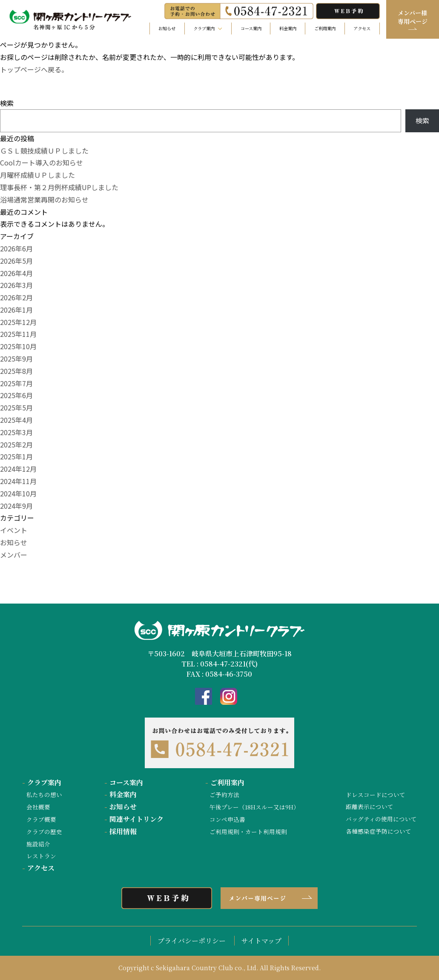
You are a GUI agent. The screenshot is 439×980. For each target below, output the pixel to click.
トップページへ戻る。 (34, 69)
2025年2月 (16, 444)
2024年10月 (18, 493)
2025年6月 (16, 395)
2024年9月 (16, 506)
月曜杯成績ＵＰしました (37, 175)
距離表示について (370, 806)
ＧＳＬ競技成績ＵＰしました (44, 151)
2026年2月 (16, 297)
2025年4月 (16, 420)
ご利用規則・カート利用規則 (248, 832)
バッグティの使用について (381, 819)
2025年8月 (16, 371)
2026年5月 (16, 261)
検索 (7, 103)
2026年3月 (16, 285)
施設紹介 (38, 844)
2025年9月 (16, 359)
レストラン (41, 856)
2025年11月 (18, 334)
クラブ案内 (42, 782)
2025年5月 (16, 407)
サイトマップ (261, 941)
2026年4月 (16, 273)
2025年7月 (16, 383)
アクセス (362, 28)
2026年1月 (16, 310)
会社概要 (38, 807)
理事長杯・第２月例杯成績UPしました (59, 187)
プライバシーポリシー (192, 941)
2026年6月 (16, 248)
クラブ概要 (41, 819)
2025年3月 (16, 432)
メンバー (14, 555)
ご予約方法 (224, 795)
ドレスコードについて (376, 795)
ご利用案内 (325, 28)
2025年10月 (18, 346)
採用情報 (121, 831)
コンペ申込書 (227, 819)
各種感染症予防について (379, 831)
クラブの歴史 (44, 832)
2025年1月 (16, 456)
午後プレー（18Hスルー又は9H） (254, 807)
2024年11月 (18, 481)
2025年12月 (18, 322)
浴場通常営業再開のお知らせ (44, 199)
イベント (14, 530)
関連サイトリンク (134, 819)
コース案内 (251, 28)
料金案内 (288, 28)
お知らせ (167, 28)
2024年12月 (18, 469)
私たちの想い (44, 795)
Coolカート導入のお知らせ (42, 162)
